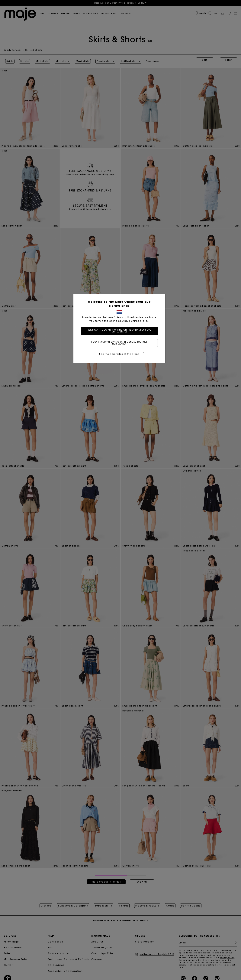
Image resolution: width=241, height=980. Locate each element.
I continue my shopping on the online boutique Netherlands (120, 343)
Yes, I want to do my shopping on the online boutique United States (121, 331)
